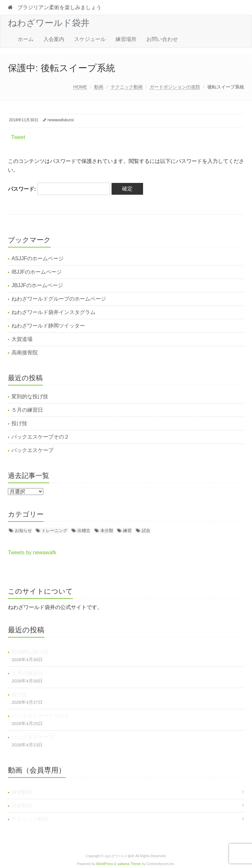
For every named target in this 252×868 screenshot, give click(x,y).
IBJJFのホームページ (37, 272)
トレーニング (54, 531)
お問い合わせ (162, 39)
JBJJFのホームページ (37, 285)
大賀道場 (22, 339)
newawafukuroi (61, 120)
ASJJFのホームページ (38, 258)
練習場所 (126, 39)
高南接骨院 (25, 353)
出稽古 (84, 531)
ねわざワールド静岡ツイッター (48, 326)
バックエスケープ (32, 450)
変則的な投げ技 (30, 396)
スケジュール (90, 39)
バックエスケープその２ (40, 437)
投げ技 (19, 423)
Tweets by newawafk (32, 552)
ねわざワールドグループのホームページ (59, 299)
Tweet (18, 137)
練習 (127, 531)
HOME (80, 87)
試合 (146, 531)
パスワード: (59, 189)
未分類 (107, 531)
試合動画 (22, 806)
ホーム (26, 39)
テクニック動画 (127, 87)
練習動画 (22, 792)
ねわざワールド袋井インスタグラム (53, 312)
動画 (99, 87)
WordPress (105, 864)
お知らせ (23, 531)
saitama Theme (129, 864)
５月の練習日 (27, 410)
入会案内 (54, 39)
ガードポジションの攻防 (175, 87)
